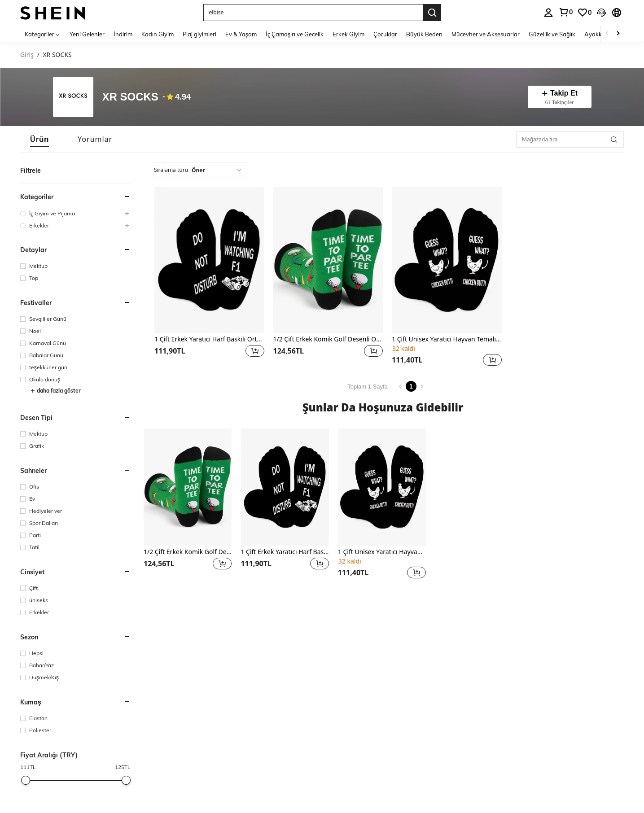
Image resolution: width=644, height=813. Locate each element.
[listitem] (209, 278)
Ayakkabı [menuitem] (597, 34)
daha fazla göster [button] (55, 391)
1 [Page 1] (411, 386)
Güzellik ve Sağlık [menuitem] (552, 34)
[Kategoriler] (43, 34)
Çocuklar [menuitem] (385, 34)
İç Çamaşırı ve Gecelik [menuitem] (295, 34)
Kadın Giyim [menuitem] (158, 34)
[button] (313, 13)
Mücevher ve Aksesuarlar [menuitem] (486, 34)
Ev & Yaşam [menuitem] (241, 34)
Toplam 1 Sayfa (368, 387)
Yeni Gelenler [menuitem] (87, 34)
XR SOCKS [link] (57, 55)
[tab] (39, 139)
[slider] (26, 780)
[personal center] (548, 13)
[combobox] (199, 170)
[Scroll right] (618, 34)
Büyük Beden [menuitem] (424, 34)
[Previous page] (400, 386)
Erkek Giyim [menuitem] (348, 34)
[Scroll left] (607, 34)
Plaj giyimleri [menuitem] (199, 34)
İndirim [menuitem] (123, 34)
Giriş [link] (27, 55)
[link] (565, 12)
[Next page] (422, 386)
